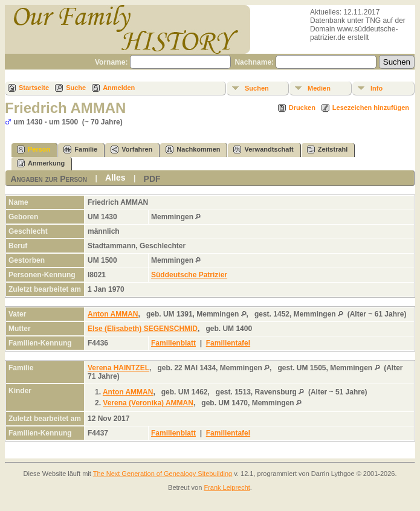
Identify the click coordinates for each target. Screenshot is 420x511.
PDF (152, 179)
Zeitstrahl (328, 149)
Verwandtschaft (263, 149)
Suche (76, 88)
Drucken (302, 108)
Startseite (34, 88)
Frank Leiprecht (227, 487)
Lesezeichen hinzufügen (371, 108)
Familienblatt (173, 343)
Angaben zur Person (49, 179)
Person (34, 149)
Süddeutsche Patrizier (189, 275)
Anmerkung (41, 163)
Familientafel (228, 343)
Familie (80, 149)
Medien (319, 88)
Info (376, 88)
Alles (115, 178)
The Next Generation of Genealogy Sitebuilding (163, 474)
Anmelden (119, 88)
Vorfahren (131, 149)
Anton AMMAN (113, 314)
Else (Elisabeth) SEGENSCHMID (143, 329)
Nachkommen (193, 149)
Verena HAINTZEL (118, 368)
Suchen (257, 88)
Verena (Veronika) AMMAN (148, 403)
